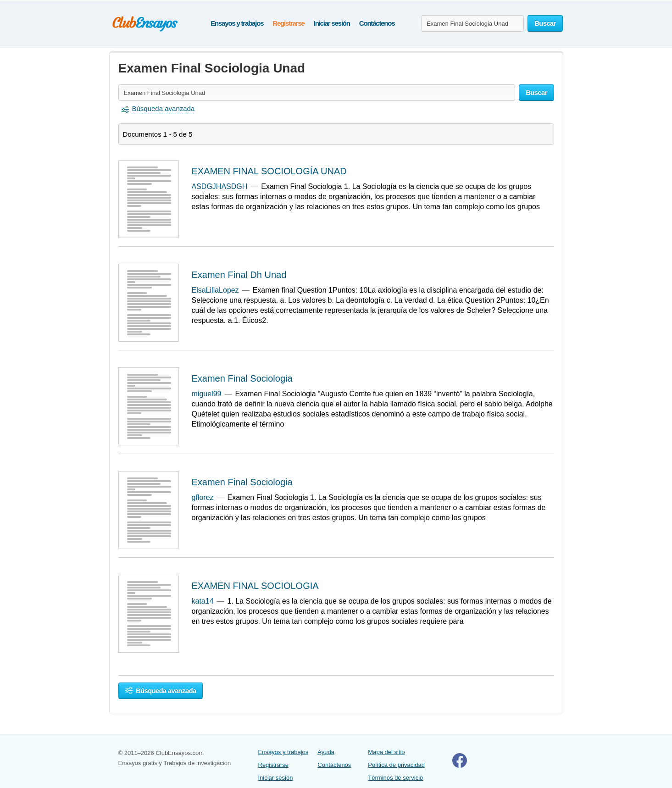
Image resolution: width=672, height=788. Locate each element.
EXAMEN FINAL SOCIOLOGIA (255, 586)
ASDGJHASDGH (220, 186)
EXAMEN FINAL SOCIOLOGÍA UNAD (269, 171)
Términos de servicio (395, 778)
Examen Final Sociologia (242, 378)
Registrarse (288, 23)
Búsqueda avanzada (161, 691)
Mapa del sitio (386, 752)
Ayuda (326, 752)
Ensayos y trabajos (237, 23)
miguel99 (207, 394)
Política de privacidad (396, 765)
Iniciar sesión (332, 23)
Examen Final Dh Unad (239, 275)
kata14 (203, 601)
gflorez (203, 497)
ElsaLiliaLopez (215, 290)
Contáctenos (377, 23)
